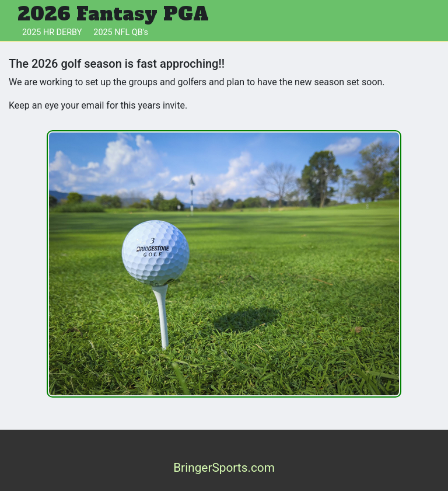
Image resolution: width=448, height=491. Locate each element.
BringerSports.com (224, 468)
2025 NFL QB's (121, 32)
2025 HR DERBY (52, 32)
